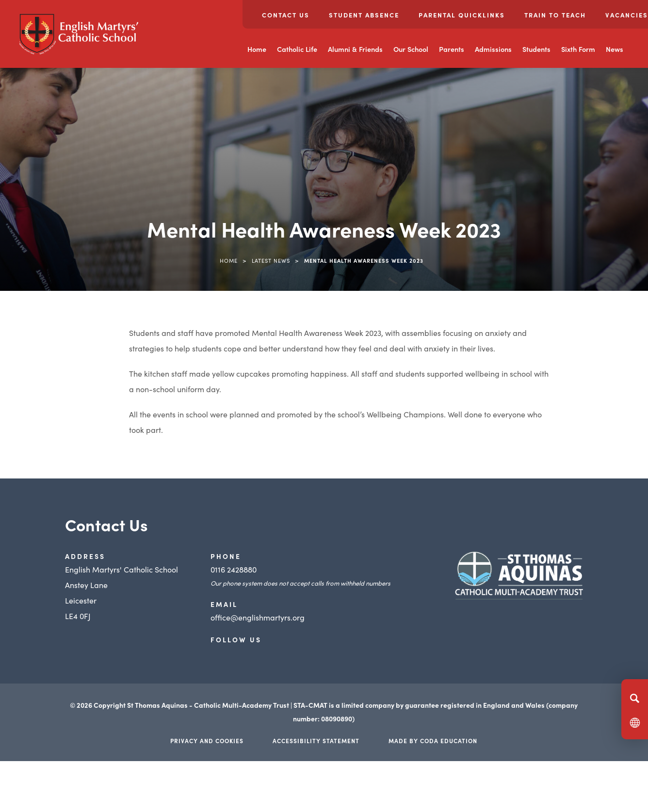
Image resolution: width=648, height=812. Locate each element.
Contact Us (286, 15)
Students (536, 49)
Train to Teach (555, 15)
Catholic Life (297, 49)
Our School (411, 49)
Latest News (271, 260)
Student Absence (364, 15)
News (615, 49)
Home (257, 49)
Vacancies (627, 15)
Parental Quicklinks (462, 15)
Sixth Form (578, 49)
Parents (452, 49)
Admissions (493, 49)
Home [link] (229, 260)
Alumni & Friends (355, 49)
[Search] (635, 698)
